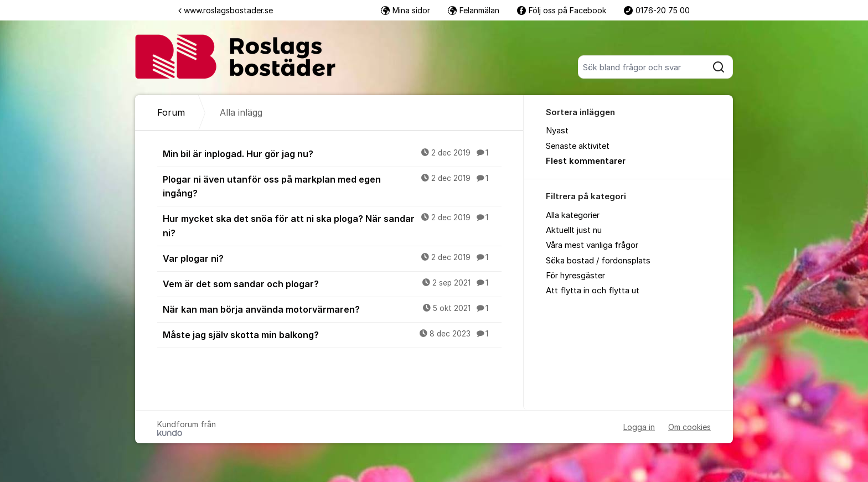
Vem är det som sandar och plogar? (332, 283)
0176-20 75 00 (657, 10)
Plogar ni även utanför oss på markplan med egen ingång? (332, 186)
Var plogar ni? (332, 258)
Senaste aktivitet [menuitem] (578, 146)
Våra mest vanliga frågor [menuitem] (592, 245)
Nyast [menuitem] (557, 131)
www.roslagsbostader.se (226, 10)
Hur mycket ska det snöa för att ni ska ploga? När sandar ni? (332, 225)
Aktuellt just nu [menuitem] (574, 230)
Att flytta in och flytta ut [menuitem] (593, 291)
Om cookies (689, 427)
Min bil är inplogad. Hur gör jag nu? (332, 153)
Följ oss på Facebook (562, 10)
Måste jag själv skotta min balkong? (332, 334)
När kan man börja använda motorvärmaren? (332, 309)
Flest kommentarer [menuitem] (586, 161)
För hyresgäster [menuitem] (575, 276)
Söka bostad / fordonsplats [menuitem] (598, 261)
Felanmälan (474, 10)
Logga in (639, 427)
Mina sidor (405, 10)
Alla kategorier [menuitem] (573, 215)
